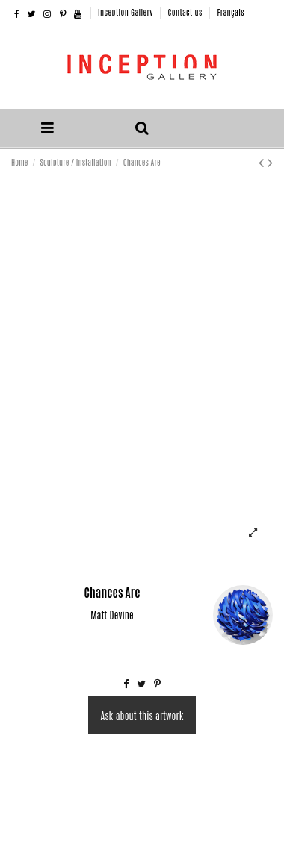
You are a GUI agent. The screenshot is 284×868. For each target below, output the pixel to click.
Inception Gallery (127, 12)
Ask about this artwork (142, 715)
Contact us (186, 12)
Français (230, 12)
